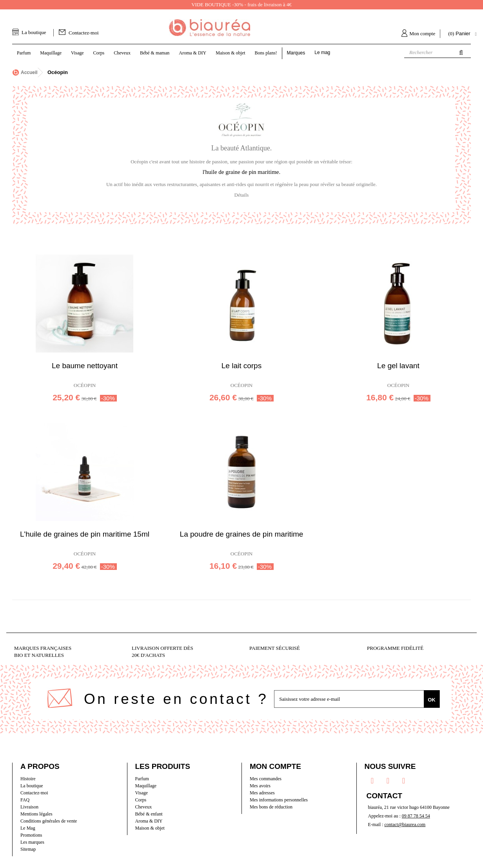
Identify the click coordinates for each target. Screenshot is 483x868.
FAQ (25, 800)
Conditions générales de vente (49, 821)
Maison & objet (150, 828)
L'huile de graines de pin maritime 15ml (85, 534)
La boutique (34, 32)
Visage (142, 793)
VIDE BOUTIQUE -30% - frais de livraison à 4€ (241, 5)
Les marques (32, 842)
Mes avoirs (260, 786)
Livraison (29, 807)
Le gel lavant (398, 366)
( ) (460, 34)
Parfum (142, 779)
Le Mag (28, 828)
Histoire (28, 779)
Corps (141, 800)
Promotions (31, 835)
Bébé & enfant (149, 814)
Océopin (85, 385)
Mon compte (422, 33)
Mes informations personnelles (279, 800)
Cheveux (144, 807)
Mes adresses (262, 793)
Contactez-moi (84, 33)
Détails (242, 195)
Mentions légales (36, 814)
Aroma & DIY (149, 821)
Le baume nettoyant (85, 366)
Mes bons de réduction (271, 807)
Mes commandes (266, 779)
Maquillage (146, 786)
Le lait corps (241, 366)
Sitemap (28, 849)
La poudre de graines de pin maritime (242, 534)
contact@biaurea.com (405, 825)
